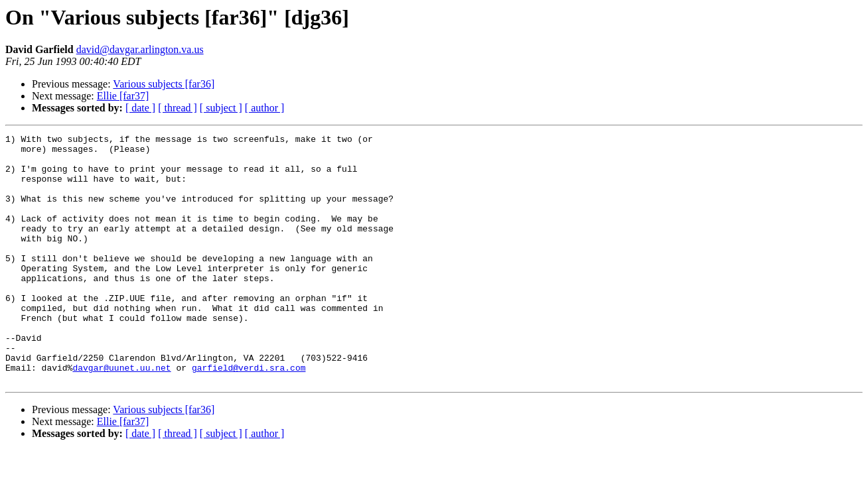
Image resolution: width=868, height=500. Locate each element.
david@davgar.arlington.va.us (140, 49)
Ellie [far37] (123, 96)
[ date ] (140, 108)
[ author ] (265, 108)
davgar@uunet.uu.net (121, 415)
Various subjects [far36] (164, 84)
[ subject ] (221, 108)
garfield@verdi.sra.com (249, 415)
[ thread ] (178, 108)
